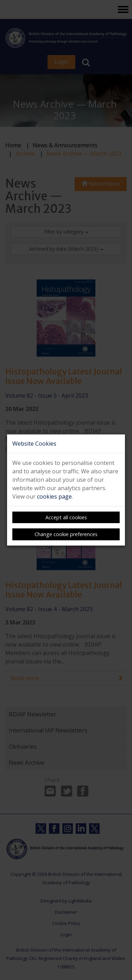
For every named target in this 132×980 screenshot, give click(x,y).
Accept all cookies (66, 517)
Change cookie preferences (66, 534)
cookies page (54, 496)
